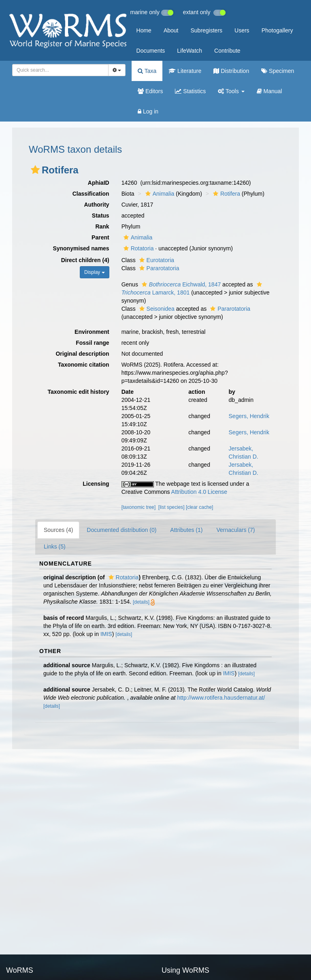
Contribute (227, 51)
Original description (82, 354)
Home (144, 30)
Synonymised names (81, 248)
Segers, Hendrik (249, 416)
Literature (185, 71)
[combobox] (60, 70)
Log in (148, 111)
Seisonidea (156, 309)
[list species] (171, 507)
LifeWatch (190, 51)
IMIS (106, 634)
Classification (91, 194)
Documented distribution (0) (121, 530)
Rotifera (226, 194)
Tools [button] (231, 91)
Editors (150, 91)
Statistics (190, 91)
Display (95, 272)
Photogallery (277, 30)
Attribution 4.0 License (199, 492)
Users (242, 30)
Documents (151, 51)
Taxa (147, 71)
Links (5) (55, 547)
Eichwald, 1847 (180, 284)
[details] (141, 602)
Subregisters (206, 30)
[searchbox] (58, 70)
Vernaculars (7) (235, 530)
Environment (92, 332)
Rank (102, 226)
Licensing (96, 484)
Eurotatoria (156, 260)
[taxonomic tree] (139, 507)
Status (101, 216)
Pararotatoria (158, 268)
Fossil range (92, 343)
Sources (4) (58, 530)
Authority (96, 205)
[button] (35, 170)
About (171, 30)
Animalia (159, 194)
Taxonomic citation (84, 365)
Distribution (231, 71)
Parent (100, 237)
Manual (269, 91)
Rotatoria (138, 248)
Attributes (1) (186, 530)
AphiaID (99, 183)
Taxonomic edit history (78, 392)
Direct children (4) (85, 260)
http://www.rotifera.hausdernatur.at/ (221, 698)
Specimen (278, 71)
